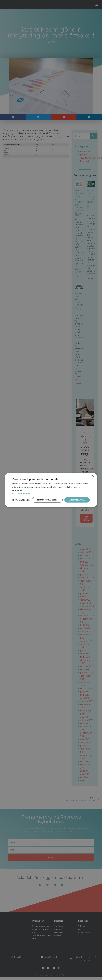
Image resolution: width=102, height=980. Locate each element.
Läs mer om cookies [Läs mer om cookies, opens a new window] (22, 491)
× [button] (93, 473)
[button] (21, 504)
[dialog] (51, 490)
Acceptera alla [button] (77, 498)
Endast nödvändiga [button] (46, 498)
